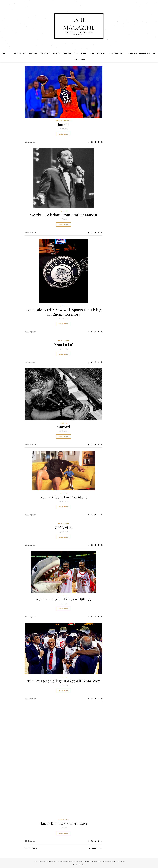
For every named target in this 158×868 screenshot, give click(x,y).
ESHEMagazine (30, 142)
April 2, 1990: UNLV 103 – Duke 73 (64, 599)
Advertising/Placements (139, 53)
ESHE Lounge (80, 53)
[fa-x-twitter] (76, 864)
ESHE (9, 53)
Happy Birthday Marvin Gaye (64, 823)
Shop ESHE (45, 53)
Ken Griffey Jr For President (64, 497)
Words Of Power (97, 53)
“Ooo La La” (64, 344)
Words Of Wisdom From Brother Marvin (64, 215)
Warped (64, 427)
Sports (56, 53)
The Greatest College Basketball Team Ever (64, 681)
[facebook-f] (73, 864)
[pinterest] (83, 864)
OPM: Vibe (64, 527)
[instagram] (80, 864)
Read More (64, 134)
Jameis (64, 124)
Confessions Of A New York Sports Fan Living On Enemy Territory (64, 312)
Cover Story (20, 53)
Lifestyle (67, 53)
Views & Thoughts (116, 53)
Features (33, 53)
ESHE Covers (80, 59)
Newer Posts (96, 848)
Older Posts (31, 848)
